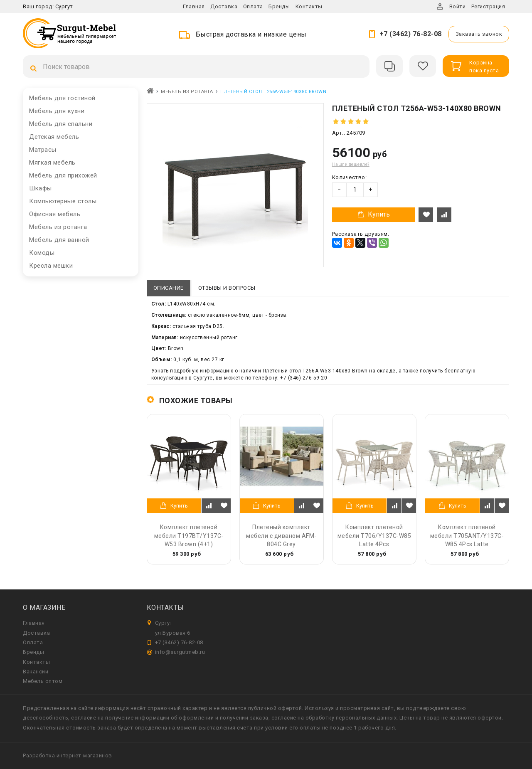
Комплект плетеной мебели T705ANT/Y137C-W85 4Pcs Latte (467, 535)
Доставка (224, 6)
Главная (194, 6)
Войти (458, 6)
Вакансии (36, 672)
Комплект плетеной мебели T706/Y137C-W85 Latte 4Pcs (374, 535)
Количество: (350, 177)
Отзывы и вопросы (227, 288)
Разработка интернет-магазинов (68, 755)
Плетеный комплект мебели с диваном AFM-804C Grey (281, 535)
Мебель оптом (43, 681)
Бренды (279, 6)
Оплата (253, 6)
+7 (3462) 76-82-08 (411, 34)
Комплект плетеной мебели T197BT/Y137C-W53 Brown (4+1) (189, 535)
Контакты (309, 6)
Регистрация (488, 6)
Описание (169, 288)
